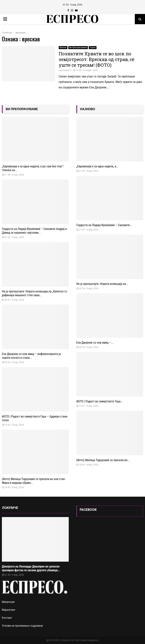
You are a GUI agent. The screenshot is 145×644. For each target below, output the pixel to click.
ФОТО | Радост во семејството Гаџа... (100, 401)
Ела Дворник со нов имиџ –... (95, 343)
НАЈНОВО (88, 109)
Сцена (93, 48)
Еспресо (67, 70)
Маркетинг (9, 610)
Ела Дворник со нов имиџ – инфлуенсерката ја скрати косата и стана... (31, 356)
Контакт (7, 618)
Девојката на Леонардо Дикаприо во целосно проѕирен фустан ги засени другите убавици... (31, 568)
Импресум (8, 602)
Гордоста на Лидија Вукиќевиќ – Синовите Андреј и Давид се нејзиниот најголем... (34, 231)
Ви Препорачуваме (78, 48)
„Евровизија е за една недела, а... (97, 166)
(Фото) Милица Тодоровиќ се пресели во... (103, 460)
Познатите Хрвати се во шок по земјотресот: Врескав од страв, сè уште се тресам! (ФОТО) (96, 59)
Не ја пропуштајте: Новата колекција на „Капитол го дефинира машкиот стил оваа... (34, 293)
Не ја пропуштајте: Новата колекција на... (102, 284)
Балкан (63, 48)
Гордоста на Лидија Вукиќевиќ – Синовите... (104, 225)
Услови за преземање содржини (22, 626)
